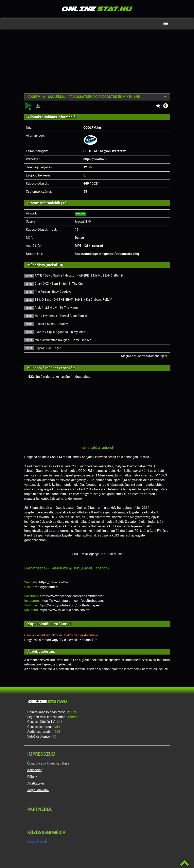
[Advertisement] (97, 64)
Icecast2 (81, 221)
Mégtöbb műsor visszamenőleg (144, 356)
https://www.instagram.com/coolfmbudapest (73, 601)
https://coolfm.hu (96, 159)
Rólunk (32, 777)
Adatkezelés (36, 783)
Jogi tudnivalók (38, 790)
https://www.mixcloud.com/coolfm (65, 610)
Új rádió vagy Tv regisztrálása (48, 763)
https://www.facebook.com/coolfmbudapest (72, 596)
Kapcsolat (34, 770)
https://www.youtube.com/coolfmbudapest (69, 605)
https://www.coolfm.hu (56, 582)
